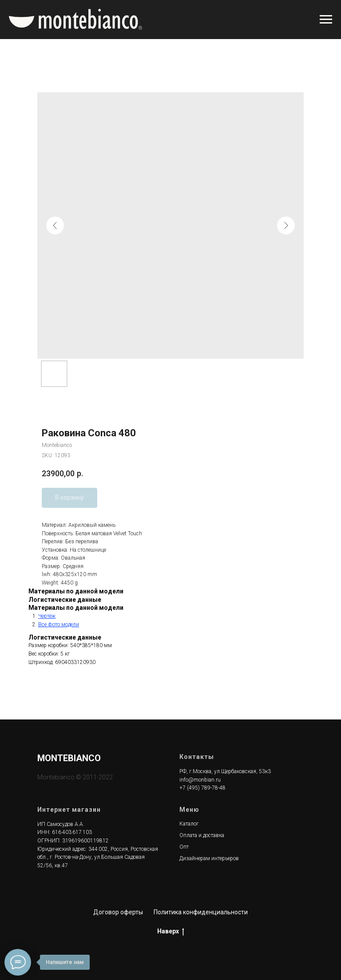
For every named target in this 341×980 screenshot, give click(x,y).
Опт (184, 847)
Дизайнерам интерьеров (209, 858)
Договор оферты (118, 912)
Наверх (171, 932)
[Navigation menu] (326, 20)
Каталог (189, 824)
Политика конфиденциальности (201, 912)
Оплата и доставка (202, 835)
